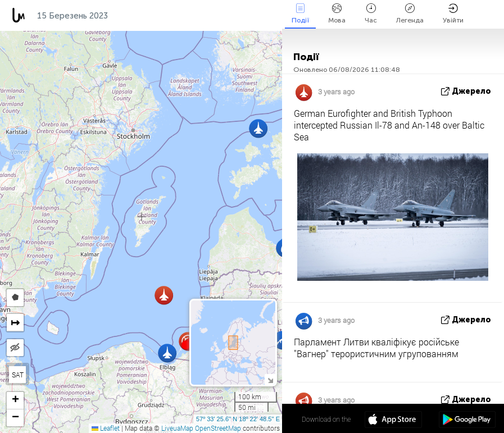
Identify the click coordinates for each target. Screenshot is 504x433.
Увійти (453, 14)
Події (300, 14)
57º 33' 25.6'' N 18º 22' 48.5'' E (238, 419)
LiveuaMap (177, 428)
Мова (337, 14)
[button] (186, 345)
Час (371, 14)
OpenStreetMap (218, 428)
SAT (18, 375)
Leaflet (106, 428)
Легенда (410, 14)
